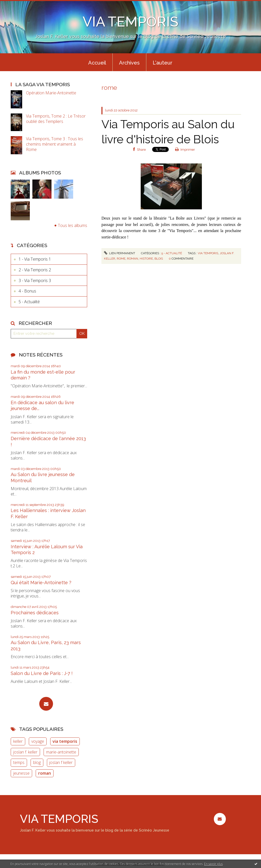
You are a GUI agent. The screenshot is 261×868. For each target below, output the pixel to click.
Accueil (97, 63)
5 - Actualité (29, 302)
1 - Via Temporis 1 (35, 259)
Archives (129, 63)
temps (19, 762)
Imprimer (185, 150)
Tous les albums (73, 225)
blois (159, 259)
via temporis (65, 741)
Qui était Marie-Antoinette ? (41, 583)
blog (37, 762)
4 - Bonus (27, 291)
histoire (146, 259)
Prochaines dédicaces (35, 613)
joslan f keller (61, 762)
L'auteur (162, 63)
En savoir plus (213, 864)
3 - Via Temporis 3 (35, 280)
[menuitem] (97, 62)
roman (45, 773)
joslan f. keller (25, 752)
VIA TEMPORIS (130, 22)
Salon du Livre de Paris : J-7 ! (42, 673)
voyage (38, 741)
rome (121, 259)
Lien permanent (120, 253)
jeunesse (21, 773)
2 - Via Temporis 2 (35, 270)
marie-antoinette (61, 752)
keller (18, 741)
